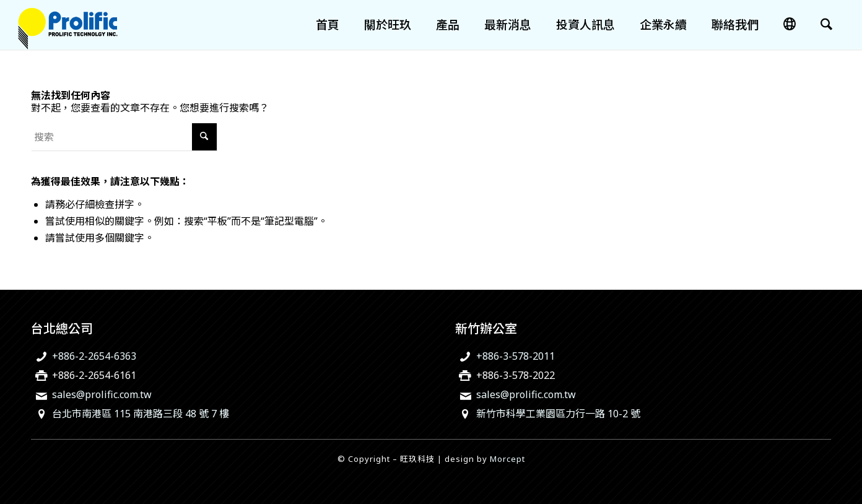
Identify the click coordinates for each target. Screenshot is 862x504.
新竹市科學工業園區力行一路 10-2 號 (558, 414)
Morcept (507, 459)
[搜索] (826, 25)
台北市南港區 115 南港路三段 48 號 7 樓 (141, 414)
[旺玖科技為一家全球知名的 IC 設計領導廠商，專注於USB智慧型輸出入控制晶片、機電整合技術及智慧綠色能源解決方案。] (68, 25)
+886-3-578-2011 (516, 356)
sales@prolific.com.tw (102, 394)
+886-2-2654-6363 (94, 356)
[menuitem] (328, 25)
